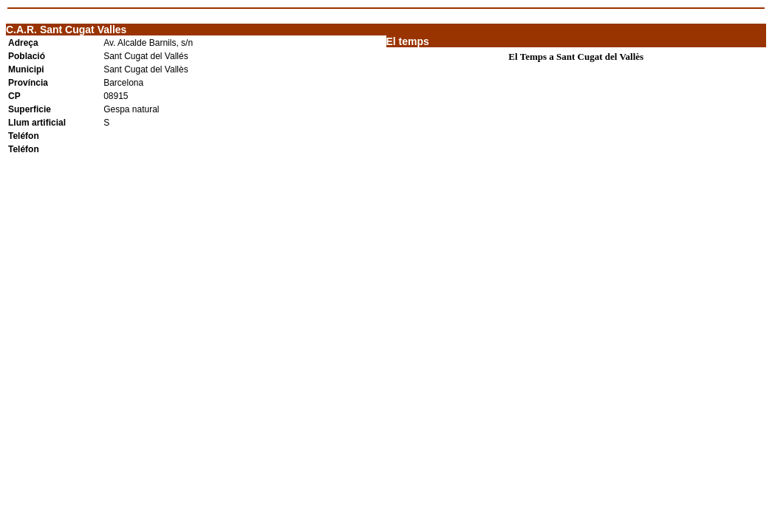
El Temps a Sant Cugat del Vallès (576, 57)
